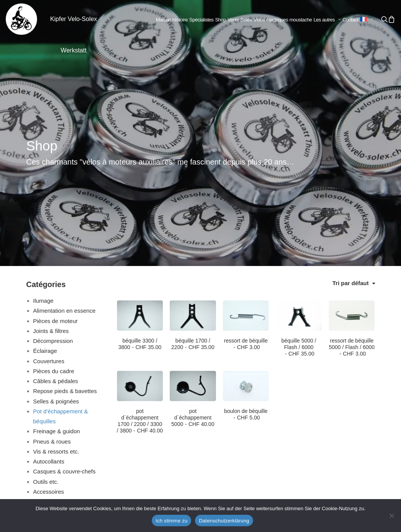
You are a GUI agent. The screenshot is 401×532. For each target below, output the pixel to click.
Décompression (53, 224)
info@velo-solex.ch (95, 463)
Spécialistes (201, 20)
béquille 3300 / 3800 (140, 228)
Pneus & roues (52, 325)
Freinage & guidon (57, 315)
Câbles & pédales (56, 265)
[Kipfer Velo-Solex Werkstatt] (21, 19)
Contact (350, 20)
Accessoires (49, 375)
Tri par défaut (350, 167)
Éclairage (45, 234)
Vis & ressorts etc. (56, 335)
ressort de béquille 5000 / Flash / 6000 (352, 231)
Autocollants (49, 345)
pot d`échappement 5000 (193, 301)
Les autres (327, 20)
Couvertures (49, 245)
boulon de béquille (246, 298)
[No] (391, 516)
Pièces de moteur (56, 205)
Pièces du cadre (54, 255)
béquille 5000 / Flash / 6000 (299, 231)
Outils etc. (46, 365)
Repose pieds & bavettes (65, 275)
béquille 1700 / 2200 (193, 228)
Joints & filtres (51, 215)
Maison (163, 20)
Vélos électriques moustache (283, 20)
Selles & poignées (56, 285)
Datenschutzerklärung (224, 521)
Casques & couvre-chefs (64, 355)
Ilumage (43, 184)
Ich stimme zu (171, 521)
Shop (221, 20)
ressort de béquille (246, 228)
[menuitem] (163, 20)
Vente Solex (240, 20)
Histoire (180, 20)
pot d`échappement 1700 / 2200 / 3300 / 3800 (140, 304)
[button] (385, 19)
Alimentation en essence (64, 194)
